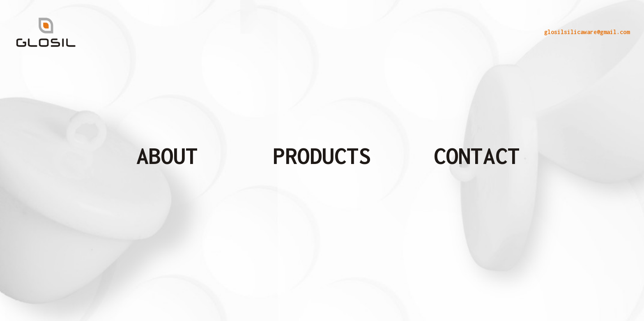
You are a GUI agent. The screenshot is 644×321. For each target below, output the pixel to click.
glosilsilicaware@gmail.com (587, 32)
